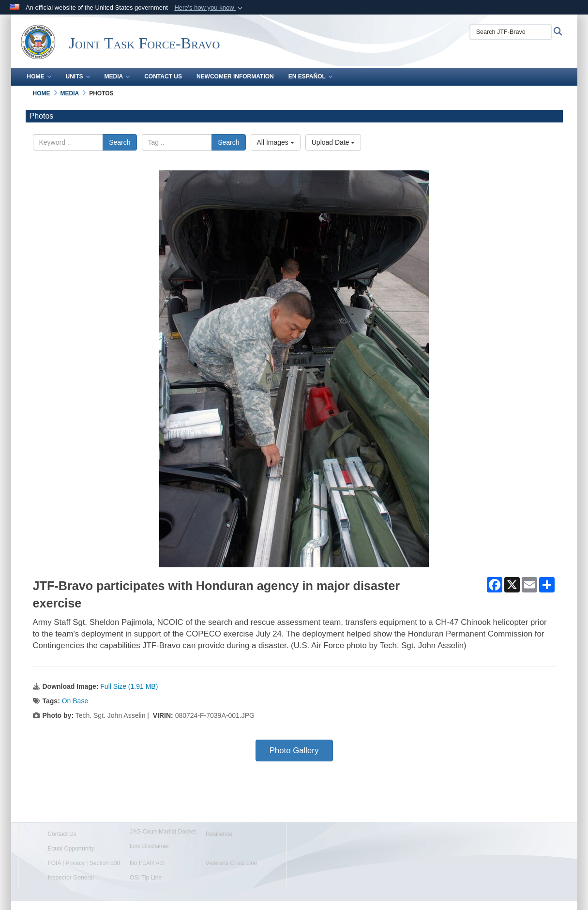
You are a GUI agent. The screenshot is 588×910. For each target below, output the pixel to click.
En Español (310, 76)
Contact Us (163, 76)
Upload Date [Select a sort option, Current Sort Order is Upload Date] (333, 142)
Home (39, 76)
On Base (75, 701)
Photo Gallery (294, 751)
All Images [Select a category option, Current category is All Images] (276, 142)
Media (117, 76)
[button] (209, 8)
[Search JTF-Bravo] (511, 32)
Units (78, 76)
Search (120, 142)
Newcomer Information (235, 76)
